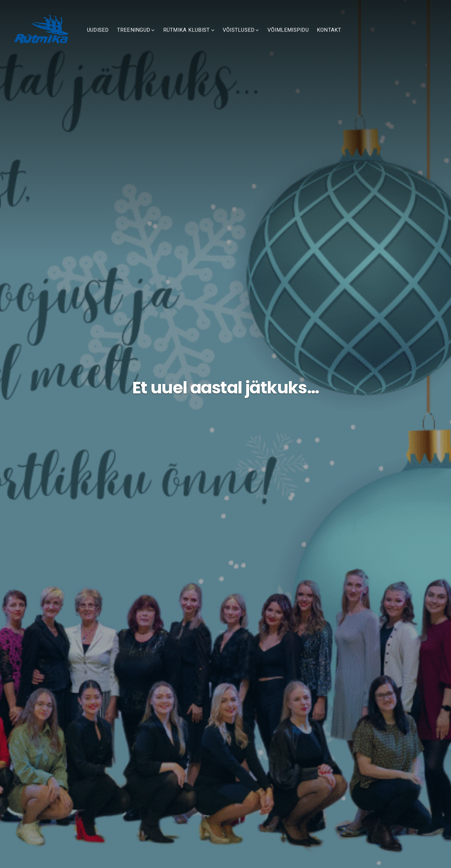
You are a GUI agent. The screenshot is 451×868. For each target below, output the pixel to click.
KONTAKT (355, 38)
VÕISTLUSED (264, 38)
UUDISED (124, 38)
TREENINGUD (159, 38)
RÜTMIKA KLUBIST (212, 38)
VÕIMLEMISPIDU (314, 38)
